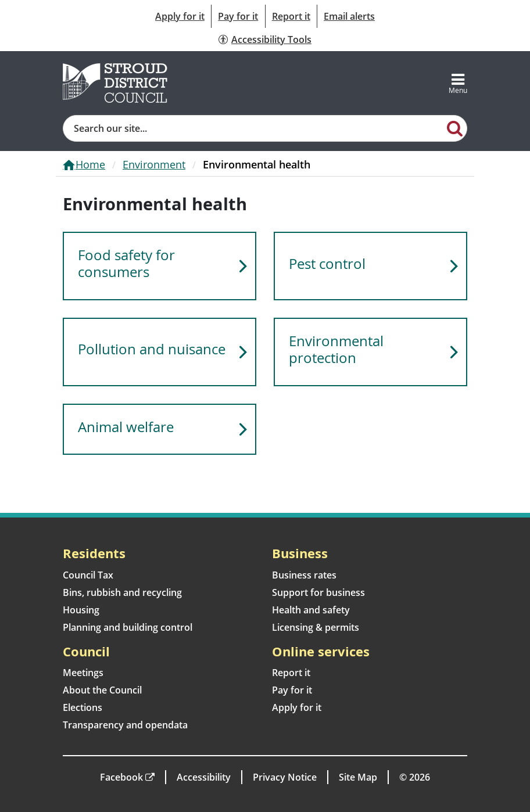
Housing (81, 610)
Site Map (358, 777)
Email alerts (349, 16)
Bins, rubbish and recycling (122, 592)
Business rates (304, 575)
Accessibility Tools (271, 39)
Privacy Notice (285, 777)
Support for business (318, 592)
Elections (83, 707)
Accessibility (204, 777)
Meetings (83, 673)
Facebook (121, 777)
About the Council (102, 690)
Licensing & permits (316, 627)
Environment (154, 164)
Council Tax (88, 575)
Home (90, 164)
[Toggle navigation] (458, 83)
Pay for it (238, 16)
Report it (291, 16)
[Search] (455, 128)
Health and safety (311, 610)
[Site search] (253, 128)
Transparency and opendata (125, 725)
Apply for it (180, 16)
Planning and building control (128, 627)
